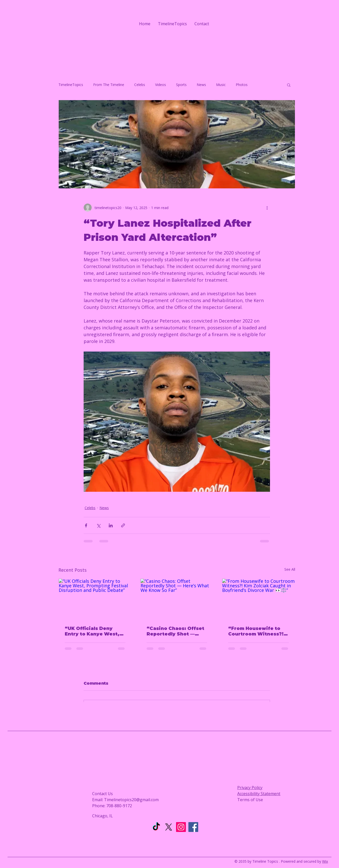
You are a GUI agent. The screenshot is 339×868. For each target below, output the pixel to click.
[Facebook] (193, 827)
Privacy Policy (250, 788)
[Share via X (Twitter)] (98, 525)
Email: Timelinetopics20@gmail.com (125, 800)
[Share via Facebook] (86, 525)
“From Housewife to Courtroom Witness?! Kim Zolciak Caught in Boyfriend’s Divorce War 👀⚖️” (257, 631)
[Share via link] (123, 525)
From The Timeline (109, 85)
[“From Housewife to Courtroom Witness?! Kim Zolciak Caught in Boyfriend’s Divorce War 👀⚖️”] (259, 599)
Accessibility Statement (259, 794)
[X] (169, 827)
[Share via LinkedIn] (111, 525)
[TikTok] (156, 827)
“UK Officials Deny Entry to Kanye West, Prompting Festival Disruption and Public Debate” (93, 631)
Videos (161, 85)
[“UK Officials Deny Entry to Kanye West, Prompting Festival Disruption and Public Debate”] (95, 599)
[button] (289, 85)
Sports (181, 85)
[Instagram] (181, 827)
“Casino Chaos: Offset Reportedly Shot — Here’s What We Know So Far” (176, 631)
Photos (242, 85)
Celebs (140, 85)
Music (221, 85)
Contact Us (103, 794)
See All (290, 569)
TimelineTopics (71, 85)
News (201, 85)
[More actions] (267, 208)
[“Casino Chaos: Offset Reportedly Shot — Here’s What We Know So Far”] (177, 599)
